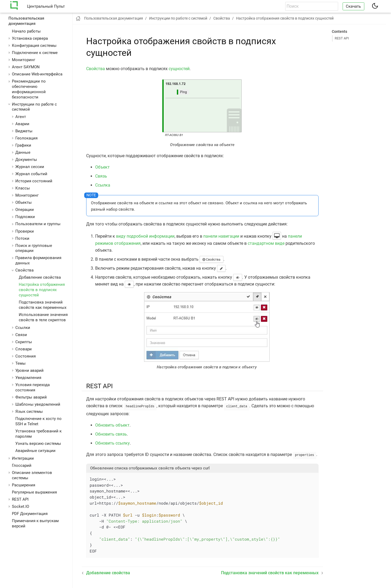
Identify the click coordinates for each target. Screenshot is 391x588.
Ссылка (103, 185)
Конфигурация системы (34, 46)
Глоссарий (22, 465)
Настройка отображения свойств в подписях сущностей (42, 290)
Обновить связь (111, 434)
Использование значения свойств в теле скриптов (43, 317)
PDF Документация (30, 514)
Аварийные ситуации (35, 451)
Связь (101, 176)
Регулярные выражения (34, 492)
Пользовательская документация (26, 21)
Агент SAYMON (26, 67)
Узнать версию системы (38, 444)
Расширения (24, 485)
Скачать (353, 6)
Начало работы (26, 31)
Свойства (96, 69)
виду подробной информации (145, 236)
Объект (102, 167)
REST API (20, 499)
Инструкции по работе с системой (178, 18)
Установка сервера (30, 38)
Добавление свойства (40, 277)
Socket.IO (20, 506)
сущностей (179, 69)
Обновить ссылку (112, 443)
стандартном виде (266, 243)
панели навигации (221, 236)
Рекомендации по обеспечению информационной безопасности (29, 89)
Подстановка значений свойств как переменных (43, 305)
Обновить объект (112, 425)
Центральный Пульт (46, 6)
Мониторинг (24, 60)
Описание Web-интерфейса (37, 74)
